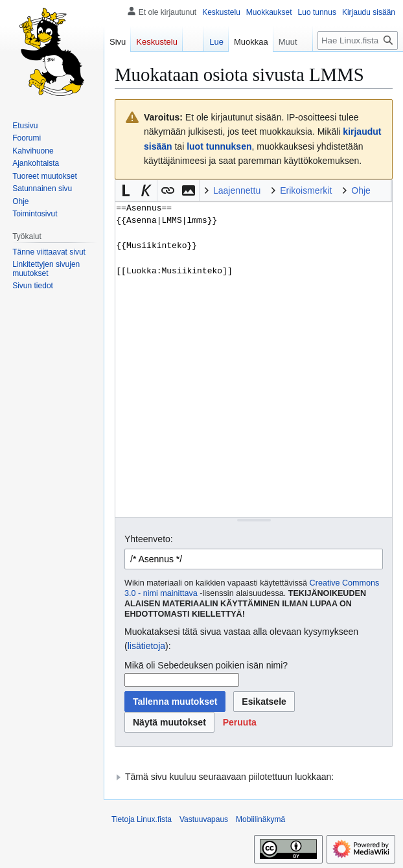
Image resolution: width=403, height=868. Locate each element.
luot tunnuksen (219, 146)
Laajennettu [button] (237, 190)
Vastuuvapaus (204, 819)
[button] (126, 190)
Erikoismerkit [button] (306, 190)
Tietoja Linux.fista (142, 819)
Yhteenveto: (149, 539)
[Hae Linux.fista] (358, 40)
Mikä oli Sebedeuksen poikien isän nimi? (206, 665)
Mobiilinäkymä (260, 819)
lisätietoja (146, 646)
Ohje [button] (361, 190)
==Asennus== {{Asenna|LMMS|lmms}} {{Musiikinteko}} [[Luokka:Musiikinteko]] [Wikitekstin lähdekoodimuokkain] (254, 359)
